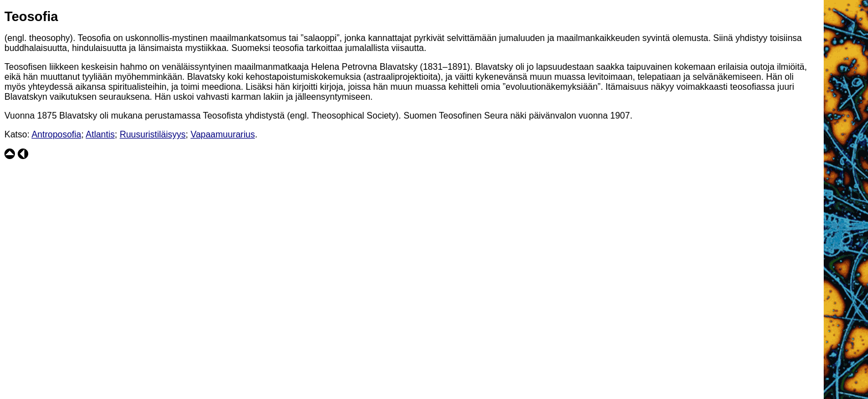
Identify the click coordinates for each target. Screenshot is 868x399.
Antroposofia (56, 134)
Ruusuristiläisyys (153, 134)
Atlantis (100, 134)
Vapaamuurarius (223, 134)
